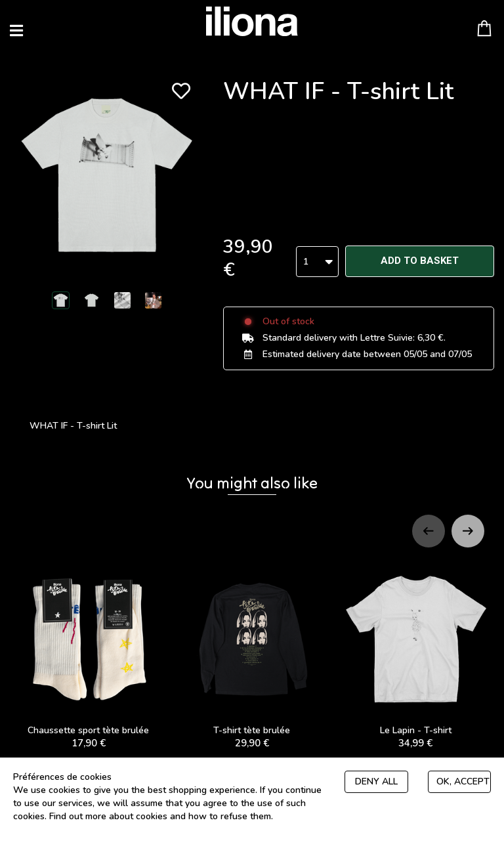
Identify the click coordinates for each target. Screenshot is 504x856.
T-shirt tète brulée (252, 650)
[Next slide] (468, 526)
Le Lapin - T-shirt (416, 650)
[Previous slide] (429, 526)
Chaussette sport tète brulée (88, 650)
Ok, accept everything (464, 781)
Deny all (376, 781)
